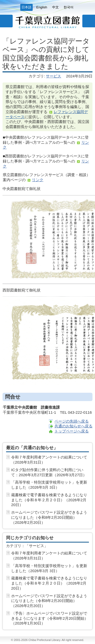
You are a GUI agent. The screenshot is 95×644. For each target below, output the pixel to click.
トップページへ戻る (72, 431)
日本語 (26, 7)
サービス (53, 76)
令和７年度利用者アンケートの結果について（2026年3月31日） (49, 460)
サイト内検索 (89, 21)
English (42, 7)
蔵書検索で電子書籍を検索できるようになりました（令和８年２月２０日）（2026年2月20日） (49, 500)
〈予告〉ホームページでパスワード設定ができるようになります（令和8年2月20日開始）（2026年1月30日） (50, 618)
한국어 (69, 7)
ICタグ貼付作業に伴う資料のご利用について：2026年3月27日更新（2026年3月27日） (49, 472)
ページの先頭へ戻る (72, 421)
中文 (55, 7)
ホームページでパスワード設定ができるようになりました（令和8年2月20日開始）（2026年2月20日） (49, 517)
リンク (38, 180)
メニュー (6, 21)
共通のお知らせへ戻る (73, 426)
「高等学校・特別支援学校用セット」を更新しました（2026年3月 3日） (49, 485)
